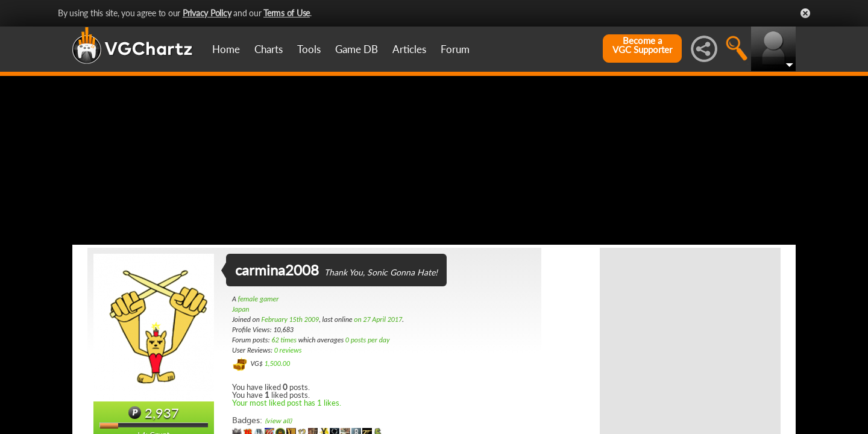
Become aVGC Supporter (642, 45)
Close (805, 13)
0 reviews (288, 350)
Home (226, 49)
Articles (409, 49)
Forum (455, 49)
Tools (309, 49)
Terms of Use (287, 13)
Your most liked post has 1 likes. (287, 403)
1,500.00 (277, 363)
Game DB (357, 49)
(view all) (278, 421)
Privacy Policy (207, 13)
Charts (269, 49)
